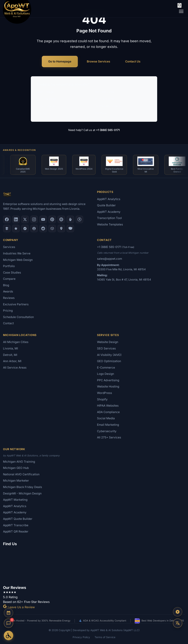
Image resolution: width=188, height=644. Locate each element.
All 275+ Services (109, 437)
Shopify (102, 399)
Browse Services (98, 61)
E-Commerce (105, 99)
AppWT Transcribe (16, 525)
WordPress (104, 393)
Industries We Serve (17, 253)
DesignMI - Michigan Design (22, 493)
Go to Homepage (60, 61)
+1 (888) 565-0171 (108, 130)
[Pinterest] (52, 219)
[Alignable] (34, 228)
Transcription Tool (109, 218)
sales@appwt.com (110, 259)
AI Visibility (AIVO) (108, 106)
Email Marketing (108, 425)
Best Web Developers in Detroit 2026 (159, 621)
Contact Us (133, 61)
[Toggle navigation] (181, 11)
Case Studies (12, 272)
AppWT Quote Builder (18, 519)
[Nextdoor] (25, 228)
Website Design (108, 342)
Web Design (45, 92)
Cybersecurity (107, 431)
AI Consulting (46, 99)
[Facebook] (7, 219)
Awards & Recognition (19, 150)
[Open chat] (9, 623)
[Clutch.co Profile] (61, 219)
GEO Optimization (109, 361)
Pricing (42, 113)
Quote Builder (106, 205)
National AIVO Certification (21, 474)
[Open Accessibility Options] (9, 635)
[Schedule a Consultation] (9, 613)
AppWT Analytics (109, 199)
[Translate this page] (178, 623)
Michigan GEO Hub (16, 468)
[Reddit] (43, 228)
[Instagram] (34, 219)
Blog (6, 285)
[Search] (179, 5)
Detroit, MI (10, 355)
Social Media (106, 418)
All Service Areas (15, 368)
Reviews (9, 298)
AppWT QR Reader (16, 531)
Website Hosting (108, 386)
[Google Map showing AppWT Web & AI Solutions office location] (94, 565)
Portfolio (101, 113)
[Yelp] (70, 219)
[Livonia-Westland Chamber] (52, 228)
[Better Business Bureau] (79, 219)
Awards (8, 291)
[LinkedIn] (16, 219)
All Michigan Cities (16, 342)
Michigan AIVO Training (19, 462)
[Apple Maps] (61, 228)
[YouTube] (43, 219)
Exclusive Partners (16, 304)
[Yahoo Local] (70, 228)
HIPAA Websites (108, 406)
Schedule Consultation (18, 317)
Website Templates (110, 224)
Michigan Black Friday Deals (23, 487)
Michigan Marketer (16, 481)
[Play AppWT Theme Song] (178, 612)
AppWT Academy (109, 212)
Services (9, 247)
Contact (8, 323)
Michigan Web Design (18, 260)
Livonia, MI (10, 348)
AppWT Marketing (15, 500)
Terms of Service (105, 637)
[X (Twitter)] (25, 219)
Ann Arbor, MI (12, 361)
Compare (9, 279)
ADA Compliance (108, 412)
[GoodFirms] (16, 228)
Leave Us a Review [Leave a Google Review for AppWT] (19, 607)
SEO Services (105, 92)
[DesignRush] (7, 228)
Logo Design (46, 106)
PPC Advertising (108, 380)
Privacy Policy (81, 637)
